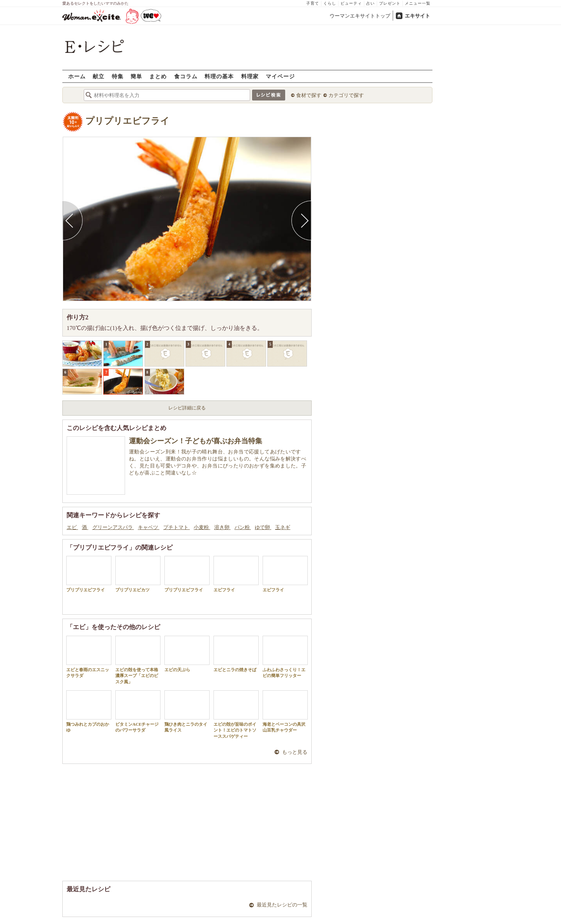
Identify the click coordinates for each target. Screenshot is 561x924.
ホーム (77, 76)
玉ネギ (283, 527)
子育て (313, 3)
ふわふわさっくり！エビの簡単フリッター (285, 657)
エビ (72, 527)
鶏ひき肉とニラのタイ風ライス (187, 711)
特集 (118, 76)
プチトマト (176, 527)
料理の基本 (219, 76)
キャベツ (149, 527)
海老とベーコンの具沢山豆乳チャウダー (285, 711)
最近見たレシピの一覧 (282, 905)
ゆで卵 (263, 527)
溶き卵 (222, 527)
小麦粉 (202, 527)
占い (370, 3)
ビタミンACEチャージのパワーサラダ (138, 711)
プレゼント (390, 3)
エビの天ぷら (187, 654)
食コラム (186, 76)
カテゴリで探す (346, 95)
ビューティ (351, 3)
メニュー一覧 (418, 3)
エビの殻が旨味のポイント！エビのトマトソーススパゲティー (236, 714)
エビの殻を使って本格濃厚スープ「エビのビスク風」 (138, 660)
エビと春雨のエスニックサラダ (89, 657)
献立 (99, 76)
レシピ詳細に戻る (187, 408)
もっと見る (295, 752)
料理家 (250, 76)
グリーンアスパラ (113, 527)
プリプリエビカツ (138, 574)
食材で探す (309, 95)
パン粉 (243, 527)
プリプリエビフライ (127, 121)
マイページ (280, 76)
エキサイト (417, 16)
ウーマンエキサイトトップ (360, 16)
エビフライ (236, 574)
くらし (330, 3)
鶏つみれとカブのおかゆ (89, 711)
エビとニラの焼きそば (236, 654)
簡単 (136, 76)
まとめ (158, 76)
